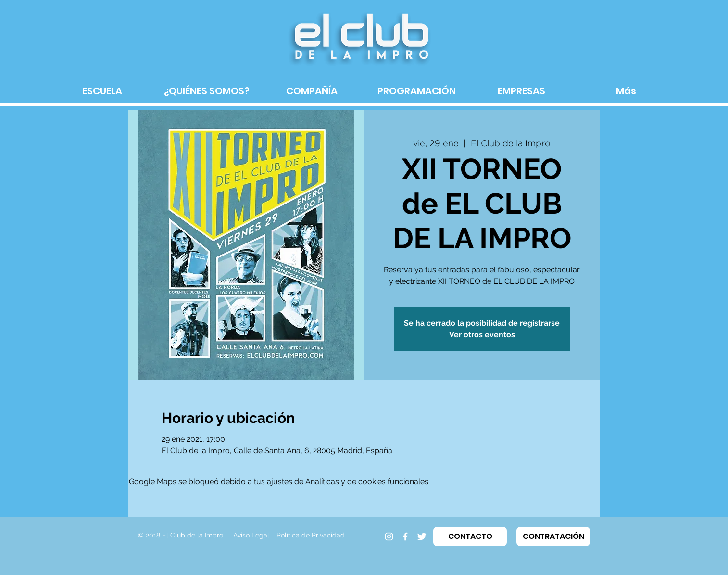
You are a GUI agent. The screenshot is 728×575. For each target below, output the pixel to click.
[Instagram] (389, 537)
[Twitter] (422, 537)
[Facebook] (405, 537)
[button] (470, 537)
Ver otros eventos (482, 335)
